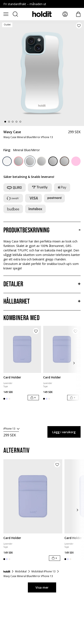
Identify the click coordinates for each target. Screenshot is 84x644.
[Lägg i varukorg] (33, 398)
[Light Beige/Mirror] (41, 161)
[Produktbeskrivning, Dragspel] (42, 230)
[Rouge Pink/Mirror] (19, 161)
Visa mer (42, 587)
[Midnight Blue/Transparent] (7, 161)
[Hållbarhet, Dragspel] (42, 302)
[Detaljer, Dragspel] (42, 284)
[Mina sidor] (65, 14)
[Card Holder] (22, 349)
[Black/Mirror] (53, 161)
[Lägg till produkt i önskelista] (79, 25)
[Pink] (76, 161)
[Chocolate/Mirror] (64, 161)
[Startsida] (7, 572)
